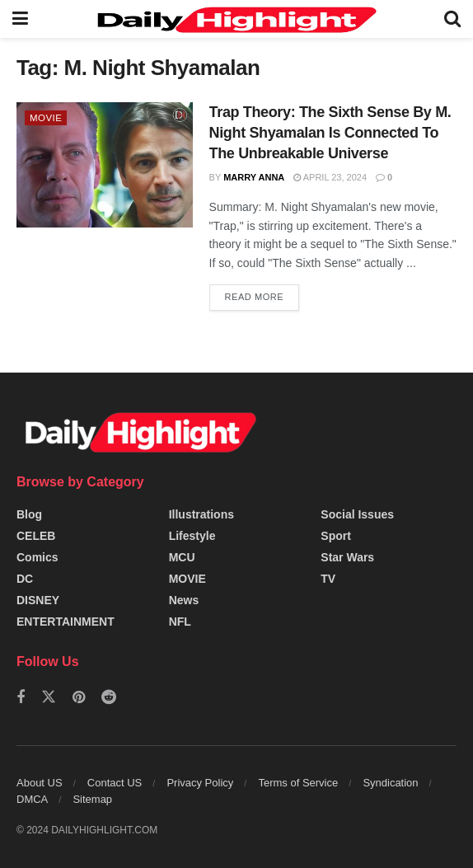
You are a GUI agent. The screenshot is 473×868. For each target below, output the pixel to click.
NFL (180, 622)
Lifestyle (192, 536)
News (184, 600)
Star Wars (347, 557)
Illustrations (201, 514)
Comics (37, 557)
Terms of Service (298, 783)
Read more (255, 297)
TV (328, 579)
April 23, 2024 (330, 177)
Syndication (390, 783)
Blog (29, 514)
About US (40, 783)
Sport (336, 536)
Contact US (115, 783)
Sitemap (92, 799)
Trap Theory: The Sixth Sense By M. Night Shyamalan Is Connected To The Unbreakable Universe (330, 133)
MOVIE (47, 119)
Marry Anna (254, 177)
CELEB (36, 536)
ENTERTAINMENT (66, 622)
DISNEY (38, 600)
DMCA (32, 799)
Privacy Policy (200, 783)
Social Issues (357, 514)
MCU (182, 557)
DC (25, 579)
